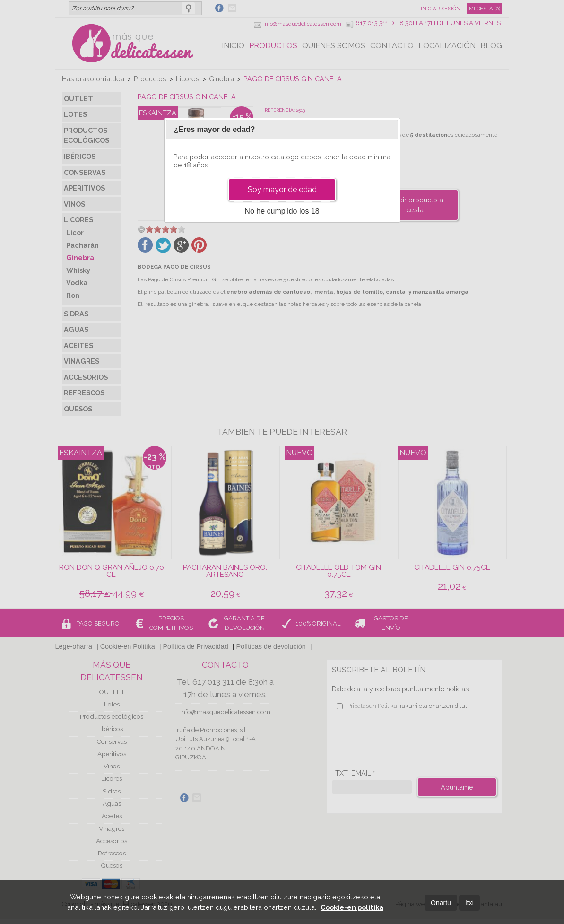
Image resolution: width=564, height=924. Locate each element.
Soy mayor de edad (282, 189)
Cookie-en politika (352, 907)
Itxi (469, 903)
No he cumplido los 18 (282, 211)
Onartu (441, 903)
